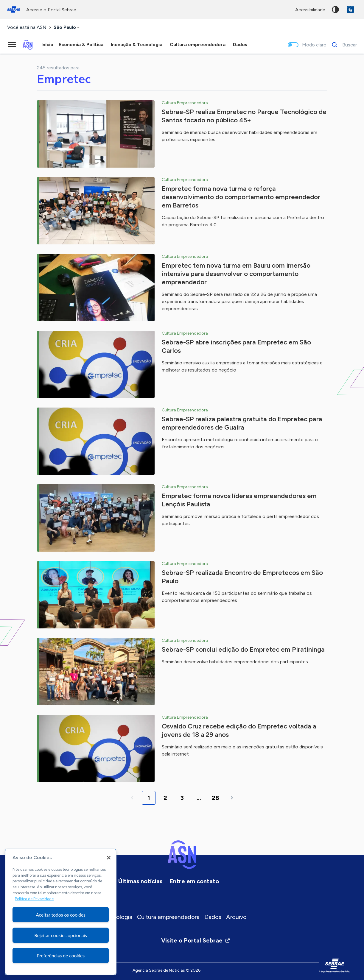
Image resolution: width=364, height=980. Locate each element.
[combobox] (67, 28)
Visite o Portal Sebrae (196, 940)
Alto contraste (335, 10)
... (199, 798)
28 (216, 798)
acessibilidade (310, 10)
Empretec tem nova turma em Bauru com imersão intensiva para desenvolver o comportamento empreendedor (236, 274)
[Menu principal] (12, 45)
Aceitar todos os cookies (61, 915)
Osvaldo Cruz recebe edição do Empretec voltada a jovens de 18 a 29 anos (239, 730)
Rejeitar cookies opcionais (61, 935)
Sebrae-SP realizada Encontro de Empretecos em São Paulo (242, 577)
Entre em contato (194, 881)
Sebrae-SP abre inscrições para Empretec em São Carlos (236, 346)
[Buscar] (343, 45)
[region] (61, 912)
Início (47, 45)
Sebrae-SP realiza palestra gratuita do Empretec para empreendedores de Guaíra (242, 423)
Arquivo (236, 917)
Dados (213, 917)
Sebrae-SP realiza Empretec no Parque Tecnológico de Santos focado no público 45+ (244, 116)
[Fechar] (109, 858)
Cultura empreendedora (168, 917)
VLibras (350, 10)
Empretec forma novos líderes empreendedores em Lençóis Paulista (239, 500)
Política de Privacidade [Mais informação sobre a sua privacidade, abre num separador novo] (34, 899)
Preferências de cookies (61, 955)
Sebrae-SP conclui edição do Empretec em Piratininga (243, 649)
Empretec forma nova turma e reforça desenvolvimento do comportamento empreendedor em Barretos (241, 197)
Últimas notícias (140, 881)
